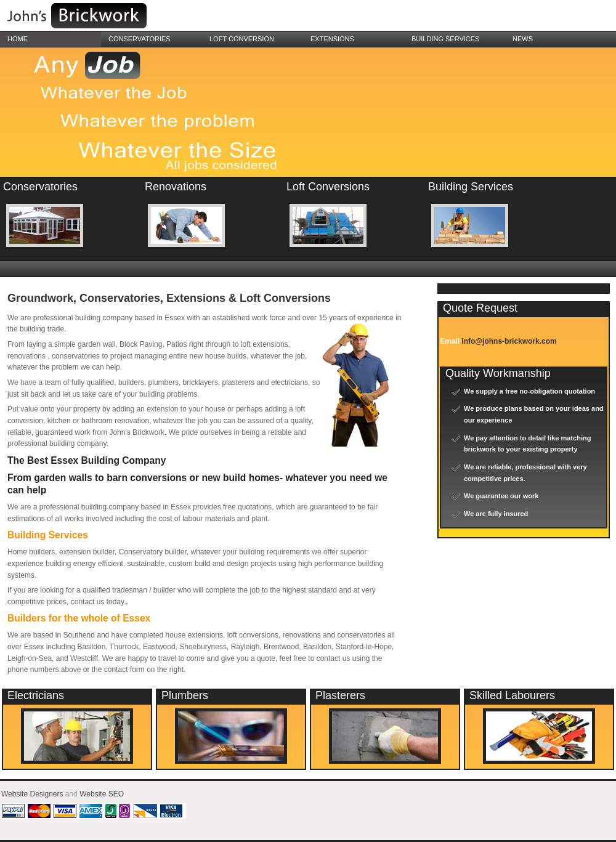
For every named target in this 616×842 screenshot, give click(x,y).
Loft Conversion (242, 39)
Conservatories (140, 39)
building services (445, 39)
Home (18, 39)
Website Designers (32, 794)
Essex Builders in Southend (92, 17)
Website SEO (102, 794)
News (523, 39)
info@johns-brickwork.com (509, 341)
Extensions (332, 39)
